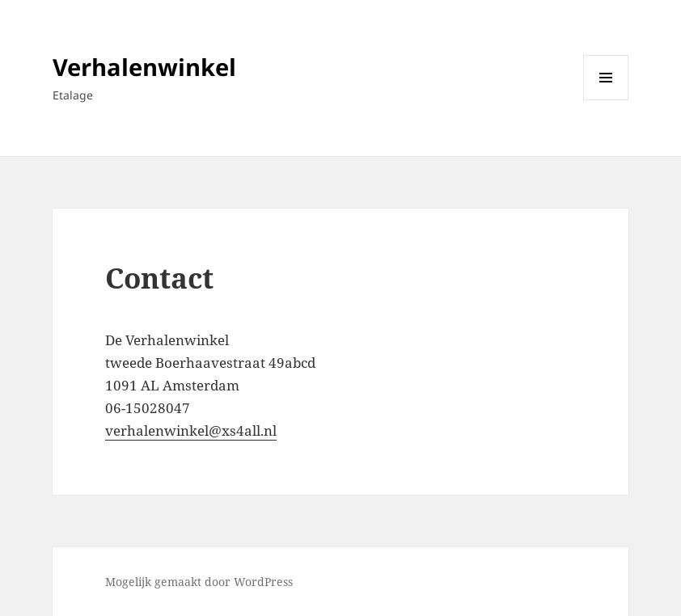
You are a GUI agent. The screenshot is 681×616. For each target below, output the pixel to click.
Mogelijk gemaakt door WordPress (199, 582)
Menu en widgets (606, 100)
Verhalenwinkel (144, 67)
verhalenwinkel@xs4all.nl (191, 430)
